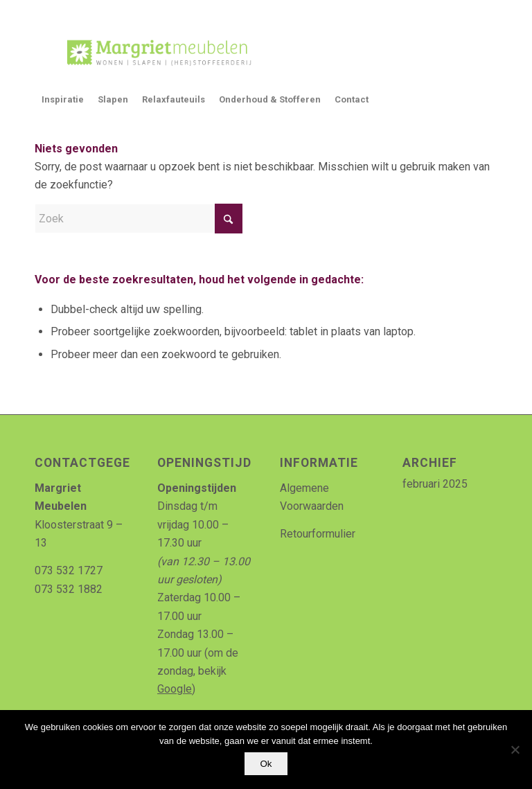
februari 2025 (435, 484)
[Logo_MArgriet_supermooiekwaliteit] (154, 51)
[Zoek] (139, 219)
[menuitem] (63, 100)
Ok (266, 764)
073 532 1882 (69, 589)
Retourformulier (318, 534)
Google (175, 689)
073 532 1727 (69, 570)
